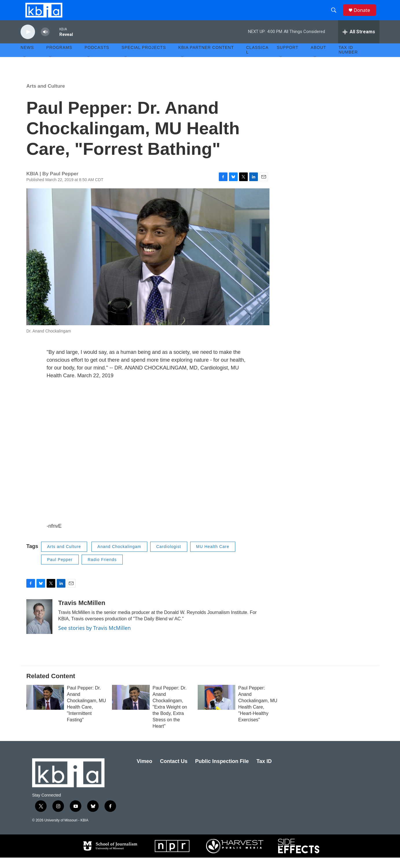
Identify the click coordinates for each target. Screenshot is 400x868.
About (319, 58)
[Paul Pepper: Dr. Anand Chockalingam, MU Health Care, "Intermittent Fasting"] (45, 707)
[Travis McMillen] (39, 627)
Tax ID (264, 771)
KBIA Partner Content (206, 58)
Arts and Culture (46, 96)
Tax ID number (348, 60)
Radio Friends (102, 570)
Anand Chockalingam (119, 557)
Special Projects (144, 58)
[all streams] (359, 42)
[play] (28, 42)
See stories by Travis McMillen (95, 638)
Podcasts (97, 58)
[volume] (45, 42)
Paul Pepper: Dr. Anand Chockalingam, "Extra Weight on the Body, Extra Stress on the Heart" (170, 717)
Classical (257, 60)
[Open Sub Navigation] (25, 67)
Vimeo (144, 771)
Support (287, 58)
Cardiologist (169, 557)
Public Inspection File (222, 771)
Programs (59, 58)
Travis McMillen (82, 613)
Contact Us (174, 771)
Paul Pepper (60, 570)
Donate (365, 15)
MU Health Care (213, 557)
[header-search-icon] (336, 15)
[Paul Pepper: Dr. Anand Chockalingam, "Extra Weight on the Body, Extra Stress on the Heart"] (131, 707)
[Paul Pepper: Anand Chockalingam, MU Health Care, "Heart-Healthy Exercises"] (216, 707)
